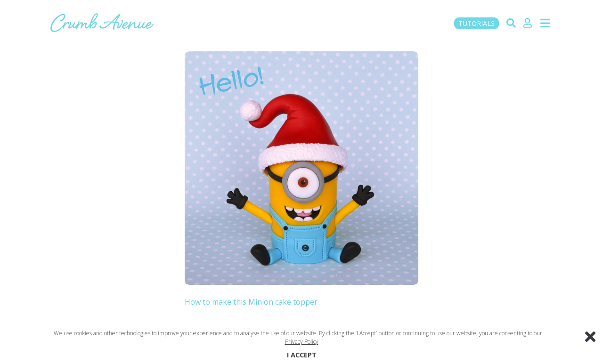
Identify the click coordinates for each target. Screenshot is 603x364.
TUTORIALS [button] (477, 23)
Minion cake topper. (284, 302)
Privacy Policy (302, 342)
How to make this (216, 302)
